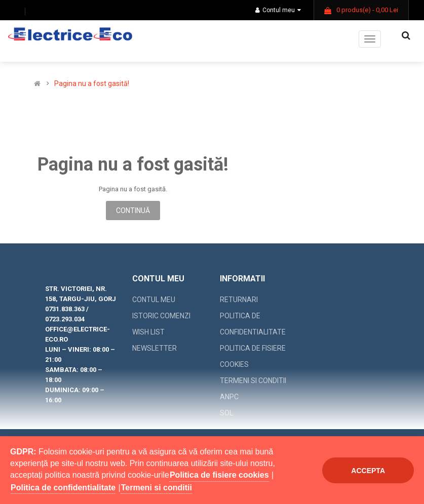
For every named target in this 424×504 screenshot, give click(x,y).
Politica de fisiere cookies (253, 356)
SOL (226, 413)
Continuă (133, 211)
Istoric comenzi (161, 316)
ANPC (229, 397)
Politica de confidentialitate (253, 324)
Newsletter (155, 348)
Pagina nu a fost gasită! (92, 84)
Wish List (148, 332)
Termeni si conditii (253, 381)
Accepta (368, 471)
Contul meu (278, 10)
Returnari (239, 300)
